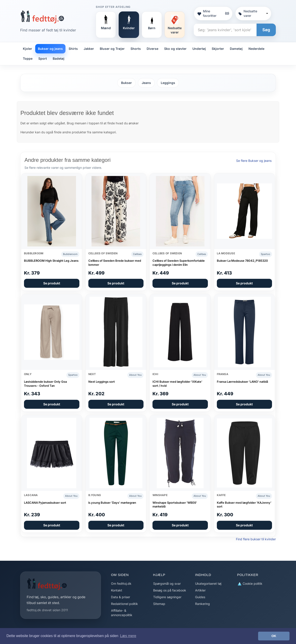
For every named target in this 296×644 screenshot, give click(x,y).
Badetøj (59, 58)
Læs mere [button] (128, 636)
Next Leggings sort (102, 382)
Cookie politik (250, 584)
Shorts (136, 49)
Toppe (28, 58)
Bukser (126, 83)
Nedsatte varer (253, 13)
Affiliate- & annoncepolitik (122, 613)
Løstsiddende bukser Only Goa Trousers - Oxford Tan (45, 384)
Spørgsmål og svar (167, 584)
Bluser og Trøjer (112, 49)
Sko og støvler (175, 49)
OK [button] (274, 636)
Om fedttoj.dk (121, 584)
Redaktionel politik (124, 604)
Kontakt (117, 590)
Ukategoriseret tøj (208, 584)
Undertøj (199, 49)
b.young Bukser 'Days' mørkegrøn (112, 503)
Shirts (73, 49)
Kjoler (27, 49)
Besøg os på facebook (170, 590)
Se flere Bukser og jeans (254, 161)
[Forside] (42, 17)
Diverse (152, 49)
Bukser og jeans (50, 49)
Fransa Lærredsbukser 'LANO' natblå (242, 382)
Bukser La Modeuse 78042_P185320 (242, 261)
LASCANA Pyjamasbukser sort (45, 503)
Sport (43, 58)
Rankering (202, 604)
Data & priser (121, 597)
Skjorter (218, 49)
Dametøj (236, 49)
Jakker (89, 49)
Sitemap (159, 604)
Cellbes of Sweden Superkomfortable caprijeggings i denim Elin (179, 263)
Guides (200, 597)
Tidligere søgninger (167, 597)
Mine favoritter (213, 13)
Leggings (168, 83)
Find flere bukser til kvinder (256, 539)
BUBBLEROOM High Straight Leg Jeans (51, 261)
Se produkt (52, 283)
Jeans (146, 83)
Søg (266, 30)
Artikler (200, 590)
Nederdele (256, 49)
